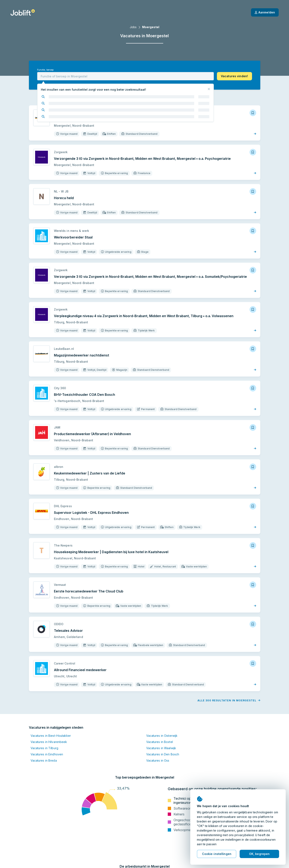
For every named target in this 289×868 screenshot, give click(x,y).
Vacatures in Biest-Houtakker (51, 736)
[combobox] (125, 76)
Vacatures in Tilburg (44, 748)
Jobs (133, 27)
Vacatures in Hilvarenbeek (49, 742)
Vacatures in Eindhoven (47, 754)
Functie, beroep (45, 70)
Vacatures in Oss (158, 760)
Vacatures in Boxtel (160, 742)
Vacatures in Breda (44, 760)
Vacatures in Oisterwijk (162, 736)
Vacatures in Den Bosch (163, 754)
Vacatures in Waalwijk (161, 748)
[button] (234, 76)
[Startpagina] (23, 12)
